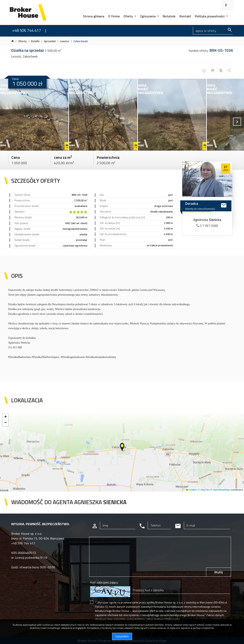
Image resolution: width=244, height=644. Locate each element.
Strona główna (94, 16)
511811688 (207, 226)
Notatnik (169, 16)
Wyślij (219, 572)
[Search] (213, 31)
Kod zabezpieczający (104, 582)
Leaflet (191, 490)
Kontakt (185, 16)
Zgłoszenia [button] (148, 16)
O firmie (114, 16)
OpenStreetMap (221, 490)
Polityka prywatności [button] (210, 16)
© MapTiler (204, 490)
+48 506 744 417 (27, 30)
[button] (122, 447)
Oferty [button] (129, 16)
